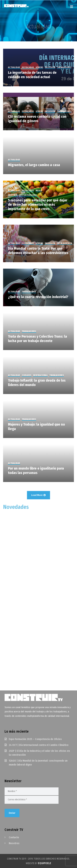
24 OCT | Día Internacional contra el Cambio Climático (39, 745)
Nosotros (14, 843)
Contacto (14, 837)
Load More (38, 495)
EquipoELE (45, 863)
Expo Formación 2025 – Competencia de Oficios (35, 739)
